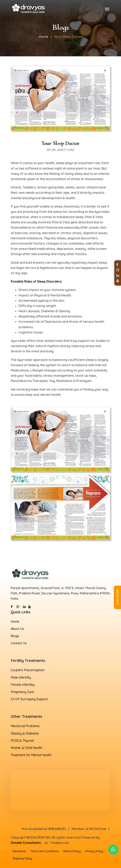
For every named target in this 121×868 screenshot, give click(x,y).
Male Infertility (21, 677)
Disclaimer (19, 851)
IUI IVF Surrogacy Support (29, 699)
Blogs (15, 636)
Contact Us (19, 643)
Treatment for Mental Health (31, 755)
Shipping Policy (22, 858)
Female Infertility (23, 685)
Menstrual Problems (25, 726)
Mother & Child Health (27, 748)
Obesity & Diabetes (25, 733)
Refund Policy (72, 851)
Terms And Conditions (45, 851)
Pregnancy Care (22, 692)
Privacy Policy (94, 851)
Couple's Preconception (28, 670)
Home (43, 37)
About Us (17, 629)
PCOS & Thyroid (22, 741)
